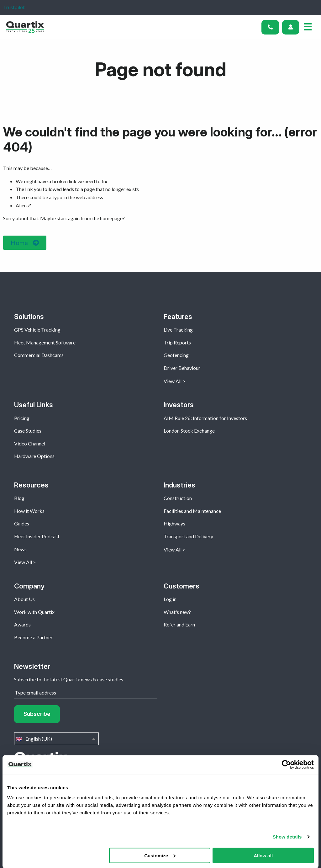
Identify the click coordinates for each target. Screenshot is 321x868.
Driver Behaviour (182, 368)
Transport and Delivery (188, 536)
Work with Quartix (34, 612)
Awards (22, 624)
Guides (22, 523)
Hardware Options (34, 456)
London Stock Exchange (189, 431)
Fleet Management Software (45, 342)
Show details (287, 837)
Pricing (22, 418)
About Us (24, 599)
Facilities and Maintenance (192, 511)
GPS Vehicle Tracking (37, 330)
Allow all (263, 855)
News (20, 549)
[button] (25, 243)
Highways (174, 523)
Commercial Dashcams (39, 355)
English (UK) (56, 739)
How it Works (29, 511)
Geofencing (176, 355)
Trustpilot (14, 7)
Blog (19, 498)
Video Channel (30, 443)
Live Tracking (178, 330)
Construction (178, 498)
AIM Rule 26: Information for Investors (205, 418)
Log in (170, 599)
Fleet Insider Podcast (37, 536)
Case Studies (28, 431)
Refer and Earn (179, 624)
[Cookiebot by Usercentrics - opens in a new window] (286, 765)
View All (173, 381)
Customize (160, 855)
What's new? (177, 612)
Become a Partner (33, 637)
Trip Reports (177, 342)
